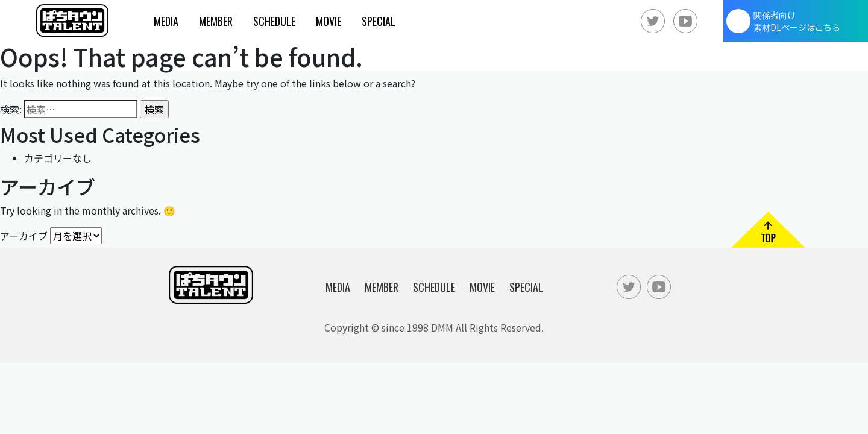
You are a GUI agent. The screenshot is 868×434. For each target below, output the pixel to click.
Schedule (274, 21)
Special (379, 21)
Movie (329, 21)
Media (166, 21)
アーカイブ (24, 235)
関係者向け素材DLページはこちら (797, 21)
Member (216, 21)
